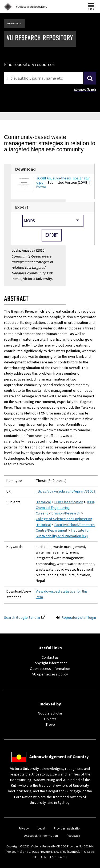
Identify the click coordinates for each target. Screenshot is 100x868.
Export (22, 207)
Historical (43, 502)
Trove (50, 725)
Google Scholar (50, 713)
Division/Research (66, 513)
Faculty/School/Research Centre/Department (65, 528)
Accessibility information (41, 836)
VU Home (12, 24)
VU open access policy (50, 674)
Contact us (50, 658)
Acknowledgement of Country (59, 757)
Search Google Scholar (22, 618)
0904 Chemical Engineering (65, 505)
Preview (41, 187)
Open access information (50, 669)
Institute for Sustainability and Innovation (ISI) (63, 533)
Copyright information (50, 663)
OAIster (50, 719)
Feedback (73, 836)
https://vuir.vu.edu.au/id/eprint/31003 (65, 491)
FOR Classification (69, 502)
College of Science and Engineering (64, 519)
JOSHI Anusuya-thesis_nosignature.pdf (63, 180)
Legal (41, 829)
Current (42, 513)
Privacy (24, 829)
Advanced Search (85, 89)
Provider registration (68, 829)
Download (25, 169)
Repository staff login (79, 618)
